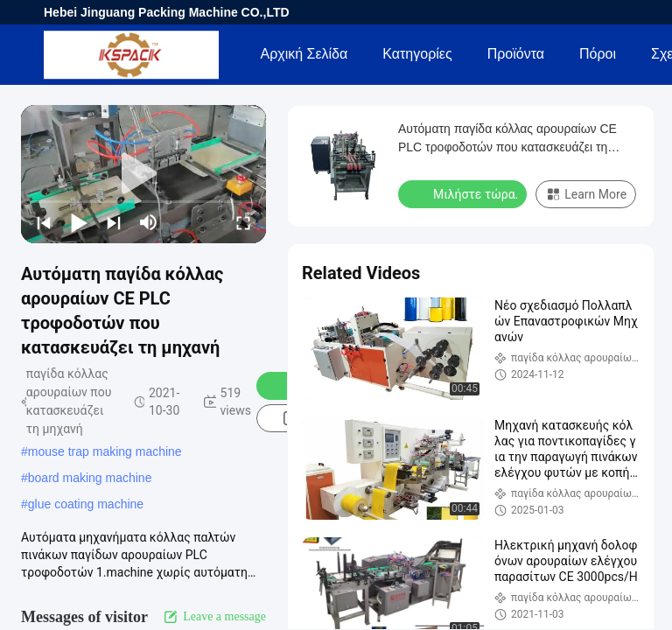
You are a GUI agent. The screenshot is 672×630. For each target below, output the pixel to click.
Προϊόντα (516, 54)
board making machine (90, 478)
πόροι (598, 54)
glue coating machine (86, 504)
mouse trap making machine (105, 451)
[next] (114, 222)
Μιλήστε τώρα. (464, 193)
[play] (143, 174)
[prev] (44, 222)
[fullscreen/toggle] (243, 222)
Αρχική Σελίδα (304, 54)
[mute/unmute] (149, 222)
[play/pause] (79, 222)
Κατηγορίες (417, 54)
